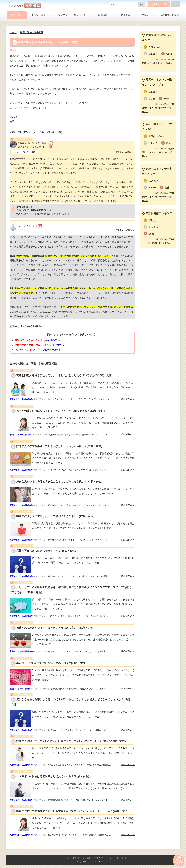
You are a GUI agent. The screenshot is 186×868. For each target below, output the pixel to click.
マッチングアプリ (60, 15)
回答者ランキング (169, 15)
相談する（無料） (159, 4)
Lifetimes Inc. (90, 862)
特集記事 (126, 15)
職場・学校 (17, 15)
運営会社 (76, 858)
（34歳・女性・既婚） (33, 143)
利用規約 (87, 858)
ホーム (66, 858)
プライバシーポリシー (104, 858)
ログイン (176, 4)
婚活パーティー (82, 15)
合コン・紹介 (39, 15)
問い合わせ (121, 858)
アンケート (147, 15)
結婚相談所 (104, 15)
